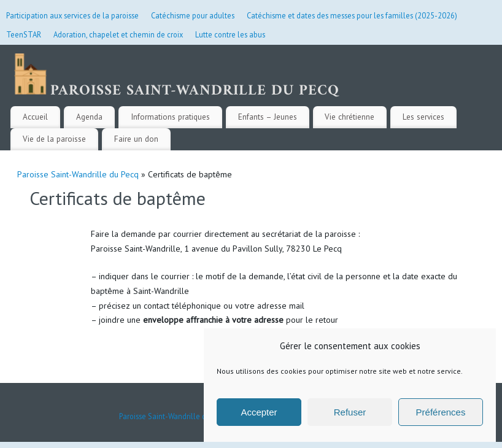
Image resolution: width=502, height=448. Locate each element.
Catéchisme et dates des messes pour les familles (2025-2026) (352, 15)
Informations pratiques (170, 117)
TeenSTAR (24, 34)
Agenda (89, 117)
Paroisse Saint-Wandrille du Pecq (78, 174)
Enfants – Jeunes (268, 117)
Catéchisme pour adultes (193, 15)
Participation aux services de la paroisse (72, 15)
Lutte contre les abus (230, 34)
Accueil (35, 117)
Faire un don (136, 139)
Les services (423, 117)
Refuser (350, 412)
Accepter (259, 412)
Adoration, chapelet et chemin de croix (118, 34)
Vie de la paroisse (54, 139)
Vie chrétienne (349, 117)
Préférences (441, 412)
